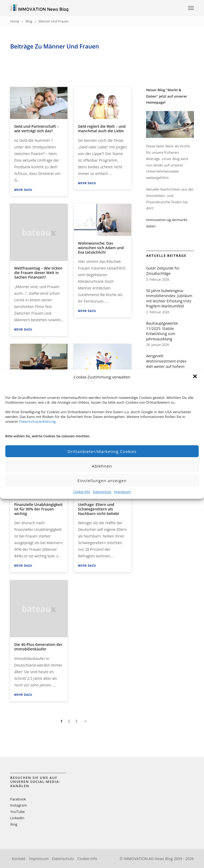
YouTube (17, 812)
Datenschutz (102, 492)
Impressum (122, 492)
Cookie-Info (82, 492)
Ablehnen (102, 466)
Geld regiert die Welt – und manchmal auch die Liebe (102, 129)
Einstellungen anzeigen (102, 481)
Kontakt (19, 859)
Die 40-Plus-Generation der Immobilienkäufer (38, 647)
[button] (195, 377)
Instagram (18, 805)
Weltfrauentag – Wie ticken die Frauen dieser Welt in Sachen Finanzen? (38, 273)
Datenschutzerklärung (37, 421)
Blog (29, 21)
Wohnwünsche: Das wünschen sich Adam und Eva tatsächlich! (101, 248)
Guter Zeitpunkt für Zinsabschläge (163, 271)
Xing (14, 824)
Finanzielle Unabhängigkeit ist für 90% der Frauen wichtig (38, 509)
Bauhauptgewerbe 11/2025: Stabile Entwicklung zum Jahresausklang (162, 331)
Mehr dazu (23, 190)
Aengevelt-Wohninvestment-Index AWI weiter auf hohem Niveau (166, 364)
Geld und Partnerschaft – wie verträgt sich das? (36, 129)
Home (15, 21)
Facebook (18, 799)
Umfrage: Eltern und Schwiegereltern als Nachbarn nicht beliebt (98, 509)
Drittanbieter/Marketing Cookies (102, 451)
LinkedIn (17, 818)
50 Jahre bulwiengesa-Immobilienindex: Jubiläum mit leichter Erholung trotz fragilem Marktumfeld (169, 298)
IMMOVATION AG (139, 859)
